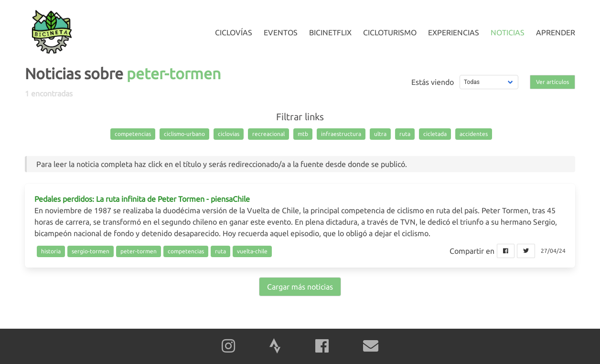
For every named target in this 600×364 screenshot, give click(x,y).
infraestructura (341, 134)
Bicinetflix (330, 32)
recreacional (268, 134)
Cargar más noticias (300, 287)
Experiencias (454, 32)
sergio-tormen (91, 251)
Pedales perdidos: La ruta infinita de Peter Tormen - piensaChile (142, 199)
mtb (303, 134)
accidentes (474, 134)
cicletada (435, 134)
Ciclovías (234, 32)
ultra (380, 134)
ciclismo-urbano (184, 134)
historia (51, 251)
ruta (405, 134)
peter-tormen (139, 251)
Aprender (556, 32)
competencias (133, 134)
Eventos (281, 32)
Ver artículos (552, 82)
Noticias (508, 32)
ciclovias (229, 134)
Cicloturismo (390, 32)
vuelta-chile (252, 251)
